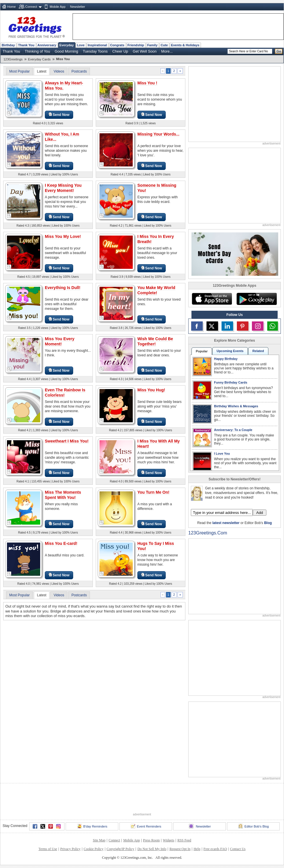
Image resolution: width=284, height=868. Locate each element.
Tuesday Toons (95, 51)
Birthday (8, 45)
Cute (164, 45)
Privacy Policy (70, 849)
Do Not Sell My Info (152, 849)
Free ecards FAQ (215, 849)
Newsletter (78, 7)
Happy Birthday (226, 359)
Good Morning (66, 51)
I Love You (222, 454)
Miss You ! (147, 83)
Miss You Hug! (151, 390)
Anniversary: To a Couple (233, 430)
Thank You (26, 45)
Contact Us (238, 849)
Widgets (169, 840)
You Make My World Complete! (156, 290)
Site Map (99, 840)
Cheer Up (120, 51)
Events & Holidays (185, 45)
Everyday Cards (39, 59)
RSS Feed (184, 840)
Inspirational (97, 45)
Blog (268, 523)
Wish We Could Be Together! (155, 341)
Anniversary (47, 45)
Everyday (67, 45)
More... (167, 51)
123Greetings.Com (208, 533)
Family (152, 45)
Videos (59, 71)
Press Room (152, 840)
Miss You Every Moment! (60, 341)
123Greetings (13, 59)
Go (279, 51)
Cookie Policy (93, 849)
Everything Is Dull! (63, 288)
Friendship (136, 45)
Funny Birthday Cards (231, 382)
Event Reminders (146, 826)
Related (258, 351)
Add (260, 513)
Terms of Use (48, 849)
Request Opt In (180, 849)
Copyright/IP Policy (120, 849)
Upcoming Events (230, 351)
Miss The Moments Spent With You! (63, 495)
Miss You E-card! (61, 543)
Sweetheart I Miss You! (67, 441)
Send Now (59, 115)
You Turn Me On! (153, 492)
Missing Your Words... (158, 134)
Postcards (79, 71)
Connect (31, 7)
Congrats (117, 45)
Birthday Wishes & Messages (236, 406)
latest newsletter (226, 523)
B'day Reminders (92, 826)
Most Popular (20, 71)
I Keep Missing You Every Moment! (63, 188)
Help (197, 849)
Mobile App (58, 7)
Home (11, 7)
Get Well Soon (145, 51)
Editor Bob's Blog (253, 826)
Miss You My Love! (63, 236)
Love (81, 45)
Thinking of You (38, 51)
